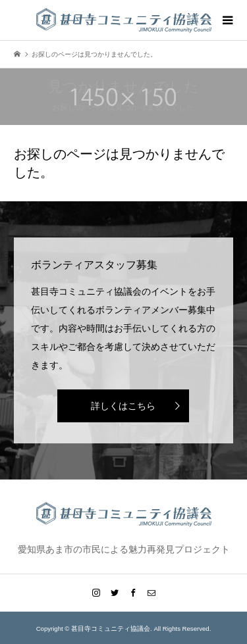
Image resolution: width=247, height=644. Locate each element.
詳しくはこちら (123, 406)
